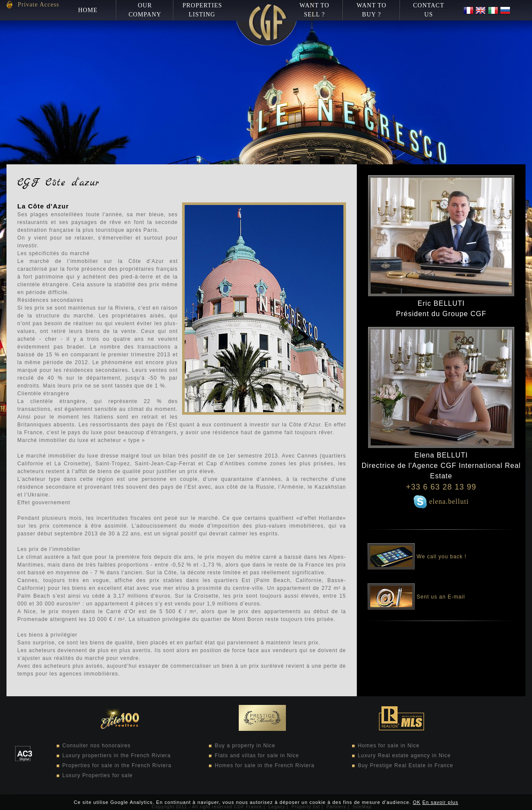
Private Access (38, 5)
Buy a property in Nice (245, 746)
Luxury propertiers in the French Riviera (117, 756)
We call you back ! (417, 551)
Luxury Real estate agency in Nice (404, 756)
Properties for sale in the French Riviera (117, 765)
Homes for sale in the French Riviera (264, 765)
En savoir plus (440, 802)
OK (417, 802)
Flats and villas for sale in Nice (257, 756)
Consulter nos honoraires (96, 746)
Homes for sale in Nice (389, 746)
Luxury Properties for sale (98, 775)
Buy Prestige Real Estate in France (405, 765)
